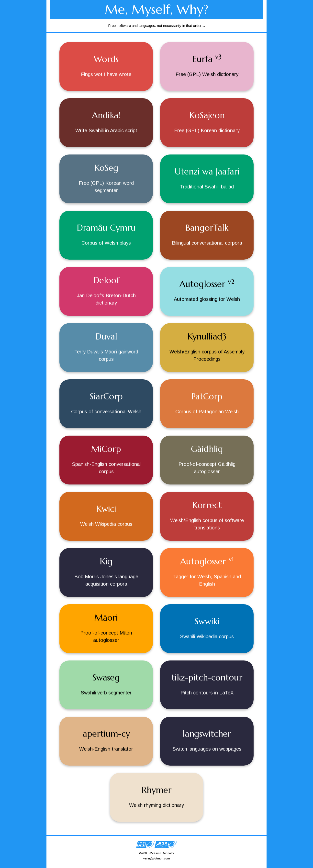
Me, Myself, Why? (156, 10)
